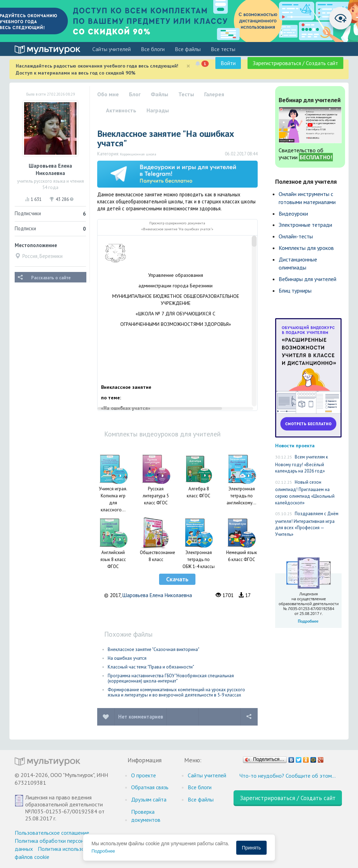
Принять (252, 848)
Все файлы (188, 49)
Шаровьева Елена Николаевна (157, 595)
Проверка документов (146, 816)
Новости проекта (295, 445)
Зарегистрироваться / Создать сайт (295, 63)
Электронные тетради (305, 225)
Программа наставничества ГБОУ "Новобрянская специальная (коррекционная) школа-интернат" (171, 678)
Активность (121, 110)
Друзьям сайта (149, 799)
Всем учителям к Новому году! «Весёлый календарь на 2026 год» (302, 464)
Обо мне (108, 94)
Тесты (186, 94)
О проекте (144, 775)
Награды (158, 110)
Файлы (159, 94)
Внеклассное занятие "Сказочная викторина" (153, 649)
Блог (135, 94)
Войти (228, 63)
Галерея (214, 94)
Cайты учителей (112, 49)
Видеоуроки (293, 213)
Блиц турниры (295, 290)
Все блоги (153, 49)
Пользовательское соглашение (52, 833)
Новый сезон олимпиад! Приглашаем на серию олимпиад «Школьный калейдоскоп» (305, 492)
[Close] (188, 66)
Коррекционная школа (138, 154)
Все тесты (223, 49)
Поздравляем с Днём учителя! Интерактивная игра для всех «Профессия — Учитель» (307, 524)
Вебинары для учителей (307, 279)
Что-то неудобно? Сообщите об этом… (288, 776)
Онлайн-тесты (296, 236)
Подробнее (103, 851)
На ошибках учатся (127, 658)
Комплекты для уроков (306, 248)
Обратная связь (150, 787)
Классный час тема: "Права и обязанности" (151, 667)
